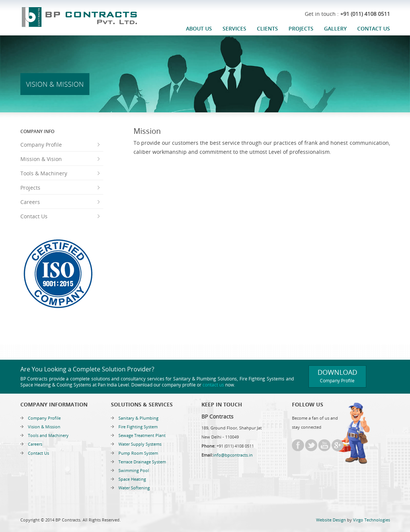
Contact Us (374, 28)
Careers (30, 202)
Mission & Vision (41, 159)
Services (234, 28)
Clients (267, 28)
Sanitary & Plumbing (138, 418)
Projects (301, 28)
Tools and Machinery (48, 435)
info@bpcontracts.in (233, 455)
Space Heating (132, 479)
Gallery (335, 28)
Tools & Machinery (44, 173)
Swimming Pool (134, 470)
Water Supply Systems (140, 444)
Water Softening (134, 488)
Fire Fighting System (138, 427)
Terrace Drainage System (142, 462)
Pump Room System (138, 453)
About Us (199, 28)
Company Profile (41, 145)
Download (337, 376)
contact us (213, 385)
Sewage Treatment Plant (142, 435)
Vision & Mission (44, 427)
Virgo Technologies (372, 520)
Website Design (331, 520)
